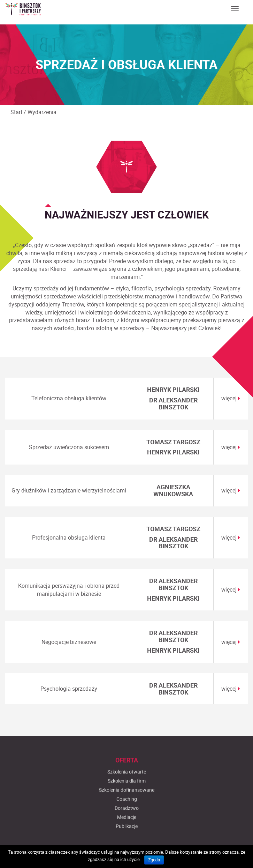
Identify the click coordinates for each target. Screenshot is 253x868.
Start (16, 112)
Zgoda (154, 860)
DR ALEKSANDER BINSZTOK (173, 403)
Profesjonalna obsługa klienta (69, 537)
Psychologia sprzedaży (69, 689)
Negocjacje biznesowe (69, 642)
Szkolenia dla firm (127, 825)
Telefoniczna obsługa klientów (69, 398)
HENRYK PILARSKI (173, 390)
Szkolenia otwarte (127, 816)
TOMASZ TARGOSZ (173, 442)
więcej (231, 398)
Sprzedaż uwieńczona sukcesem (69, 447)
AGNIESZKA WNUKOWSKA (173, 490)
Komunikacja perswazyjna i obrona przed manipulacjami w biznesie (69, 590)
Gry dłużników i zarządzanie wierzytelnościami (69, 490)
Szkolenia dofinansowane (127, 834)
